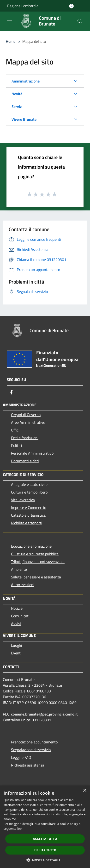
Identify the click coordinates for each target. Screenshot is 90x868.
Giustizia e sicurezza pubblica (35, 554)
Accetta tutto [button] (45, 839)
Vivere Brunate (24, 119)
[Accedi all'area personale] (71, 6)
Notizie (17, 608)
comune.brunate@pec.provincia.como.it (44, 714)
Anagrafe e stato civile (29, 484)
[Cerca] (80, 21)
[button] (45, 860)
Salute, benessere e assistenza (36, 577)
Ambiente (19, 569)
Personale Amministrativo (32, 453)
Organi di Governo (26, 415)
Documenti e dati (25, 461)
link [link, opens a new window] (20, 829)
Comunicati (20, 616)
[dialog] (45, 827)
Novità (17, 94)
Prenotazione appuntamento (34, 742)
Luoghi (17, 645)
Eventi (16, 653)
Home (11, 41)
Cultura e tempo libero (29, 492)
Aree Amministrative (28, 422)
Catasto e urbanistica (28, 515)
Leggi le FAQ (21, 757)
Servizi (17, 107)
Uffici (15, 430)
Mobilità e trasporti (27, 523)
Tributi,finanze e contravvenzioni (38, 562)
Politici (17, 445)
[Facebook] (12, 392)
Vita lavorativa (23, 500)
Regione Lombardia (23, 6)
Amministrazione (26, 81)
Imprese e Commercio (29, 507)
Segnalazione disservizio (31, 750)
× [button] (85, 791)
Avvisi (16, 624)
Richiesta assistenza (28, 765)
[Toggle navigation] (10, 21)
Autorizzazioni (23, 585)
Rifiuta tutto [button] (45, 850)
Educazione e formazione (31, 546)
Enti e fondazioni (25, 438)
